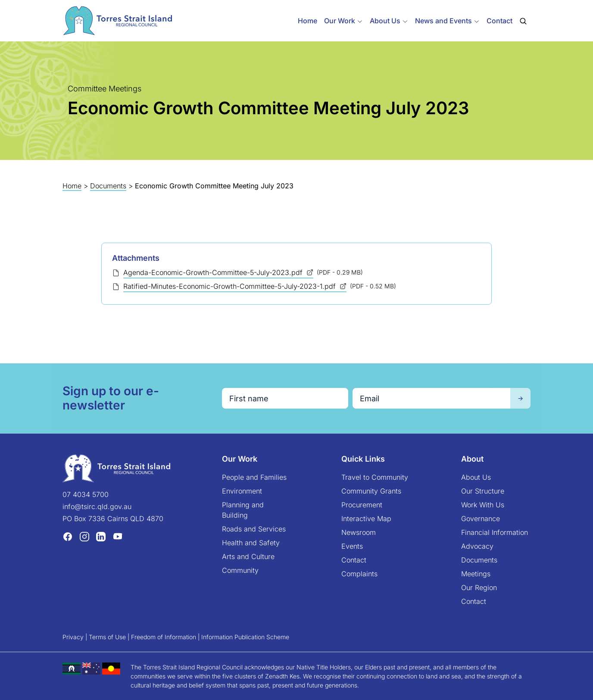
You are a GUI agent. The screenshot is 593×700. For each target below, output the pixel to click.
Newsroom (359, 532)
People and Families (254, 477)
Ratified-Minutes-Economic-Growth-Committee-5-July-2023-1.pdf (231, 286)
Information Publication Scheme (245, 637)
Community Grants (371, 491)
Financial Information (495, 532)
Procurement (362, 505)
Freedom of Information (164, 637)
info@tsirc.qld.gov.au (97, 506)
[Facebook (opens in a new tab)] (68, 536)
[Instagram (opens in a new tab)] (84, 536)
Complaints (359, 574)
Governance (481, 519)
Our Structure (483, 491)
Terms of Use (107, 637)
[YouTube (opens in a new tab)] (118, 536)
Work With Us (483, 505)
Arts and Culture (248, 556)
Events (352, 546)
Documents (108, 186)
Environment (242, 491)
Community (240, 570)
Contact (499, 21)
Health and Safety (251, 543)
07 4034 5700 (86, 494)
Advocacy (477, 546)
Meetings (476, 574)
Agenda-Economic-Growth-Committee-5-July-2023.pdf (214, 272)
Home (307, 21)
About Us (476, 477)
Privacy (73, 637)
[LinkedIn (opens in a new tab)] (101, 536)
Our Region (479, 587)
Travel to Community (375, 477)
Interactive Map (366, 519)
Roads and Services (254, 529)
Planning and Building (243, 510)
